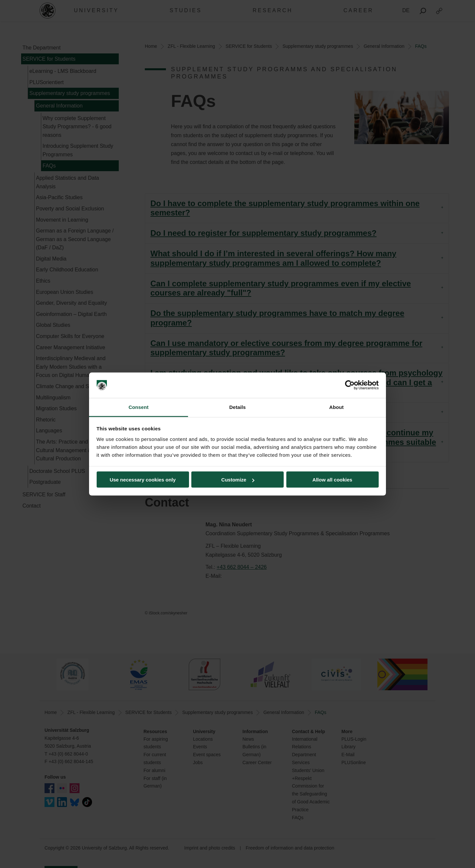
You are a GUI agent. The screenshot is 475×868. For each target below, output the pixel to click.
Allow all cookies (332, 480)
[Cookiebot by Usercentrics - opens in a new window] (350, 385)
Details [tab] (237, 407)
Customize (238, 480)
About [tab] (336, 407)
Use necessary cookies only (142, 480)
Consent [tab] (139, 407)
